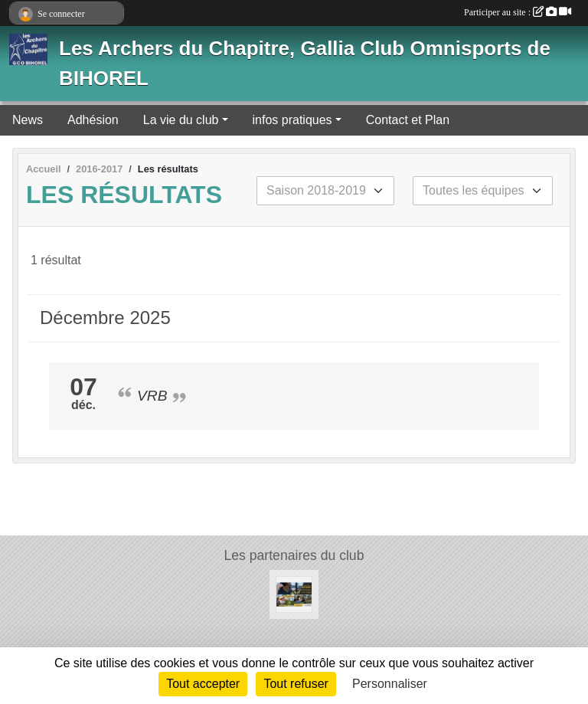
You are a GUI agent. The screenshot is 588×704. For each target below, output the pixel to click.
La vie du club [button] (181, 120)
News (28, 120)
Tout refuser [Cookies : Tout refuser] (296, 684)
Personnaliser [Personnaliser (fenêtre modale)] (390, 684)
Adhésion (93, 120)
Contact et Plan (408, 120)
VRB (152, 396)
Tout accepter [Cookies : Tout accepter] (203, 684)
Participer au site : (518, 12)
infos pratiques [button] (292, 120)
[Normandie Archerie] (294, 593)
